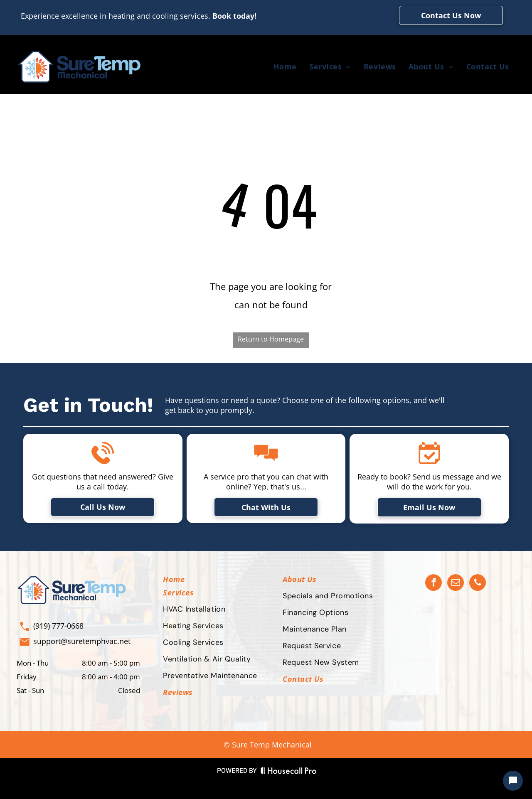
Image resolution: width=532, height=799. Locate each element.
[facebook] (433, 584)
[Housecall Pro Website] (289, 772)
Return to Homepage (271, 339)
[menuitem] (285, 67)
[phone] (478, 584)
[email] (456, 584)
